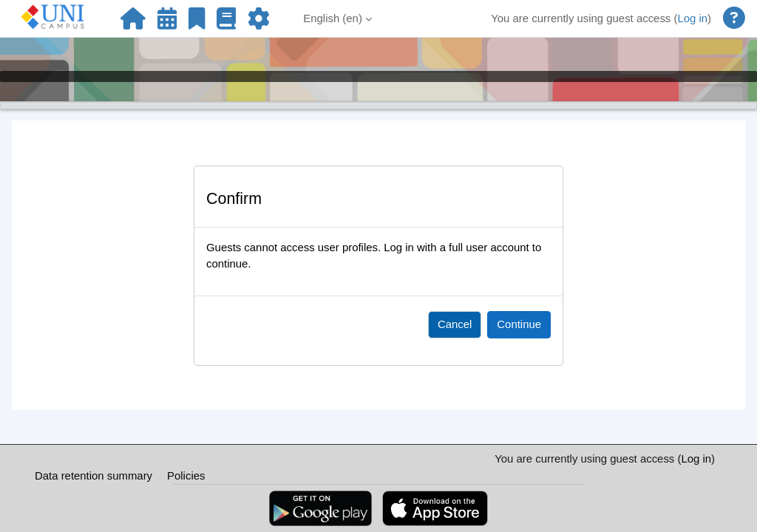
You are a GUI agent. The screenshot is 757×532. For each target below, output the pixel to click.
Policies (186, 475)
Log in (692, 18)
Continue (519, 324)
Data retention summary (94, 475)
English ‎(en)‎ (333, 18)
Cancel (455, 324)
